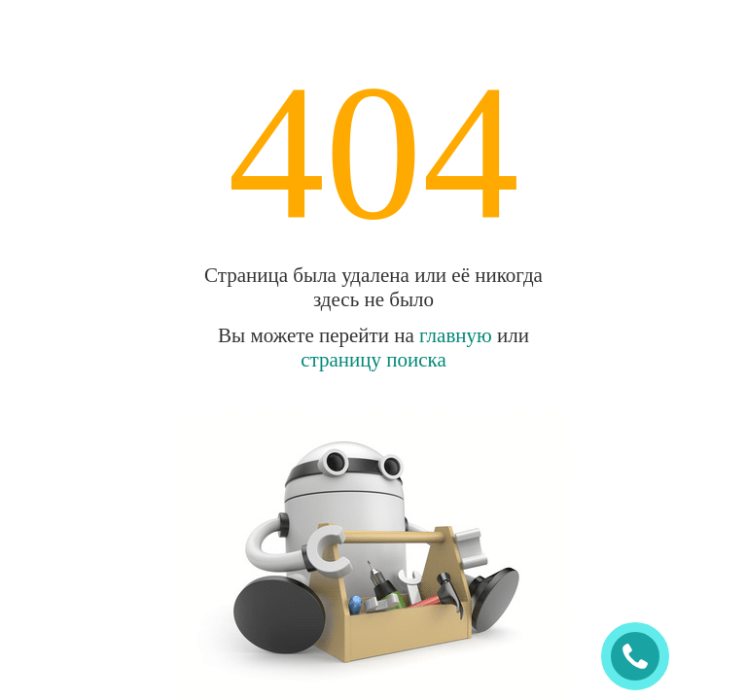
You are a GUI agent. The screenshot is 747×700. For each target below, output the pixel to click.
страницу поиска (373, 360)
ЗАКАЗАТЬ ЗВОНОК (643, 657)
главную (456, 335)
